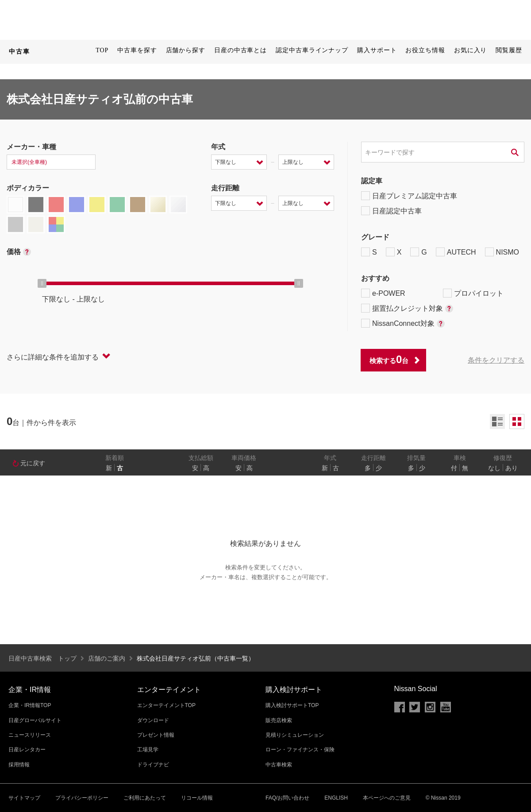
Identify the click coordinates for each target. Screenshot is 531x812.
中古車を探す (137, 50)
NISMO (502, 252)
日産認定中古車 (391, 211)
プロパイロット (473, 293)
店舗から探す (186, 50)
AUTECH (456, 252)
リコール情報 (197, 798)
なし (494, 468)
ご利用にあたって (145, 798)
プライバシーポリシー (82, 798)
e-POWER (383, 293)
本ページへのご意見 (387, 798)
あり (512, 468)
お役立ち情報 (425, 50)
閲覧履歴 (509, 50)
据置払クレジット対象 (407, 308)
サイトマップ (24, 798)
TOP (102, 50)
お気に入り (471, 50)
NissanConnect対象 (403, 323)
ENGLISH (336, 798)
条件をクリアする (496, 360)
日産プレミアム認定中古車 (409, 196)
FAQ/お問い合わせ (287, 798)
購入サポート (377, 50)
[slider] (42, 283)
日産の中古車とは (240, 50)
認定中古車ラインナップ (312, 50)
